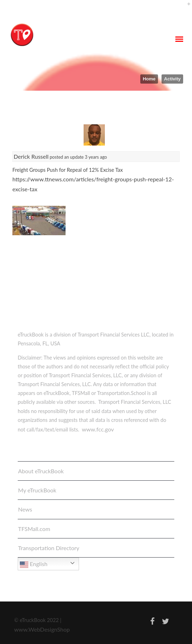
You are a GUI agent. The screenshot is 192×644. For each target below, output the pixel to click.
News (25, 509)
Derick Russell (31, 156)
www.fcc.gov (98, 429)
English (34, 565)
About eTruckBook (41, 471)
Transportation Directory (49, 548)
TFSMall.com (34, 529)
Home (149, 79)
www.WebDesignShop (42, 629)
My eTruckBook (37, 490)
